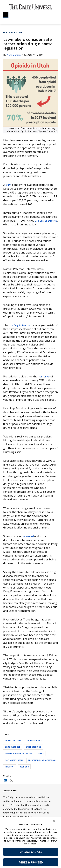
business (24, 767)
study (9, 185)
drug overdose (13, 747)
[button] (54, 821)
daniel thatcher (13, 740)
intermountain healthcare (19, 754)
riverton (10, 767)
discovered (28, 536)
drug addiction (35, 740)
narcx (41, 754)
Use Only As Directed (21, 325)
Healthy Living (13, 32)
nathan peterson (14, 760)
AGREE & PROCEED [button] (31, 862)
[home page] (30, 8)
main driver (45, 376)
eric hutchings (33, 747)
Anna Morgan (15, 55)
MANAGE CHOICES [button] (31, 852)
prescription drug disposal (42, 760)
